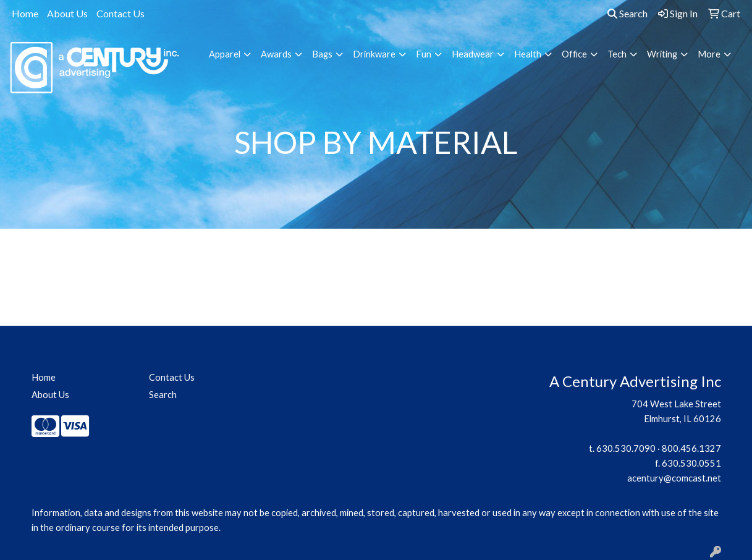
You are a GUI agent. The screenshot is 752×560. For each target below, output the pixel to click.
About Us (67, 13)
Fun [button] (424, 54)
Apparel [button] (225, 54)
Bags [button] (322, 54)
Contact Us (120, 13)
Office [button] (574, 54)
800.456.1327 (691, 448)
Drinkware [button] (374, 54)
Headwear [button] (473, 54)
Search (627, 13)
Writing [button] (662, 54)
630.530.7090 (626, 448)
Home (25, 13)
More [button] (709, 54)
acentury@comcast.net (674, 478)
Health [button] (528, 54)
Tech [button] (617, 54)
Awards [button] (276, 54)
